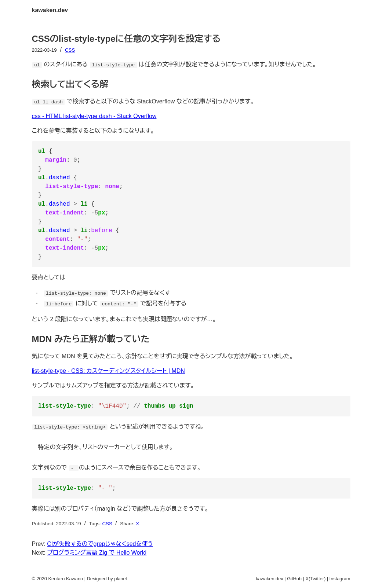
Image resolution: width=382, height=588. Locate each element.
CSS (70, 50)
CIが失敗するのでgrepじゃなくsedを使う (100, 544)
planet (121, 579)
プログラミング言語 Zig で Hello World (97, 553)
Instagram (340, 579)
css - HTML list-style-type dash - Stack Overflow (94, 116)
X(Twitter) (315, 579)
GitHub (294, 579)
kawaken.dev (50, 10)
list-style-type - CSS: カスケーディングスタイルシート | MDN (108, 371)
